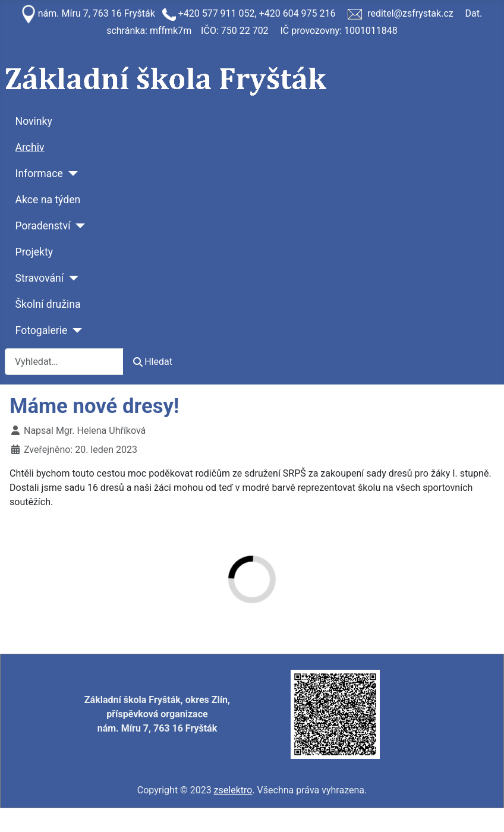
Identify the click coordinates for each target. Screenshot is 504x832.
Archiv (30, 147)
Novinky (34, 121)
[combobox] (64, 362)
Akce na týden (48, 200)
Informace (39, 174)
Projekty (34, 252)
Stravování (40, 278)
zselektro (233, 790)
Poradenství (43, 226)
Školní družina (48, 304)
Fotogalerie (42, 330)
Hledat (153, 362)
